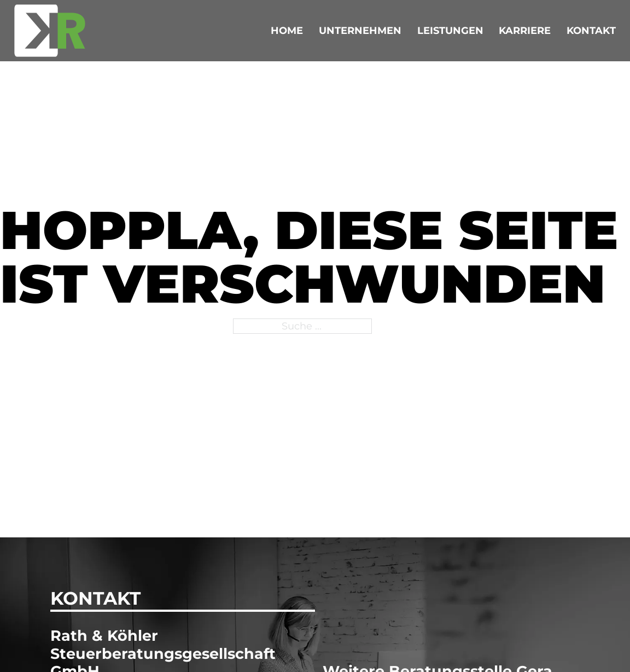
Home (287, 30)
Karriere (525, 30)
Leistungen (450, 30)
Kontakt (591, 30)
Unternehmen (360, 30)
